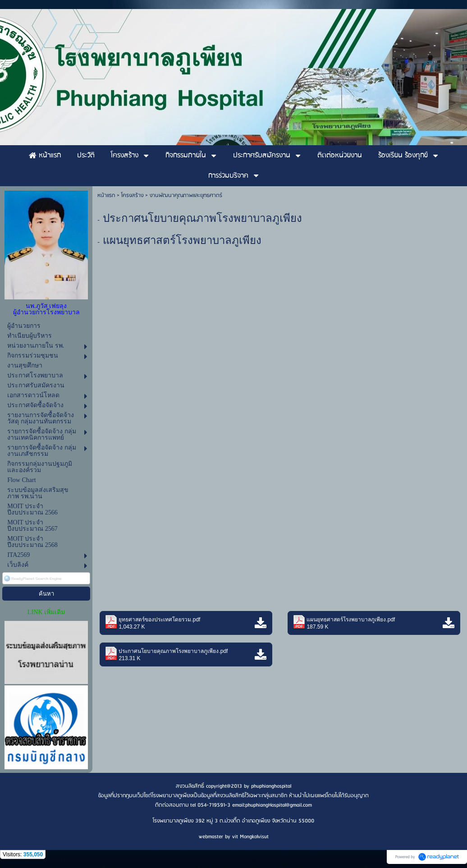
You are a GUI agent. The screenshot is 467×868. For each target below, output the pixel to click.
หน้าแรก (106, 195)
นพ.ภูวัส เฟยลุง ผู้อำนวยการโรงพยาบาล (46, 309)
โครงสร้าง (132, 195)
